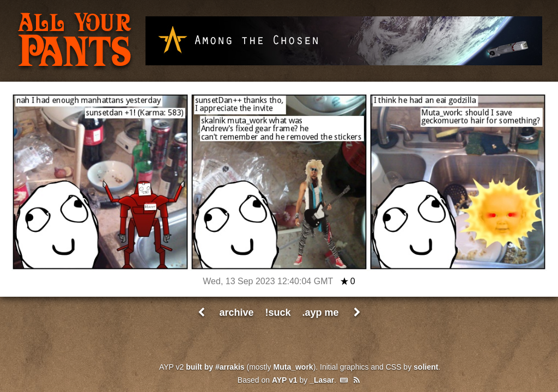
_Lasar (322, 380)
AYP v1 (285, 380)
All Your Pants (75, 41)
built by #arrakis (215, 367)
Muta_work (293, 367)
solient (426, 367)
